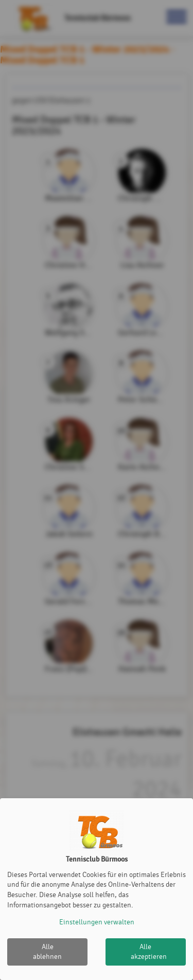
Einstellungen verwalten (97, 922)
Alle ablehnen (47, 952)
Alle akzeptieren (149, 952)
